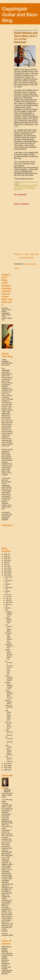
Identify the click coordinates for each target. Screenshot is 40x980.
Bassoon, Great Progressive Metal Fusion (9, 686)
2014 (6, 573)
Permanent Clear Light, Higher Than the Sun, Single (9, 638)
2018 (6, 565)
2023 (6, 554)
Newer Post (19, 254)
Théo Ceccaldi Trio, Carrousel (9, 759)
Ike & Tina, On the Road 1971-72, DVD (9, 725)
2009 (6, 770)
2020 (6, 561)
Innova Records (7, 953)
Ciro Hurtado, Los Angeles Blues (9, 628)
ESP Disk (5, 952)
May (7, 599)
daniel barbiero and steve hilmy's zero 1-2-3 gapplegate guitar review (25, 188)
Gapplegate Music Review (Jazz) (6, 315)
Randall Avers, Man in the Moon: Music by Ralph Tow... (9, 654)
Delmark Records (5, 949)
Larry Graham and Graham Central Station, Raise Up (9, 750)
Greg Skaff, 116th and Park (9, 646)
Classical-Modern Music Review (6, 310)
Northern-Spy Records (6, 968)
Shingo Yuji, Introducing (9, 707)
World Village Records (6, 973)
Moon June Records (5, 961)
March (8, 602)
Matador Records (5, 958)
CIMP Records (7, 947)
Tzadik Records (7, 970)
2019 (6, 563)
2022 (6, 556)
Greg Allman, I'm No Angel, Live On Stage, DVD (8, 715)
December (9, 577)
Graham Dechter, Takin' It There (9, 620)
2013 (6, 575)
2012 (6, 764)
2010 (6, 768)
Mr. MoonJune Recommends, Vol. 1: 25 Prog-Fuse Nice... (9, 667)
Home (27, 254)
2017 (6, 567)
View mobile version (26, 258)
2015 (6, 571)
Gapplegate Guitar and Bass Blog (20, 15)
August (8, 591)
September (9, 588)
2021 (6, 558)
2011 (6, 766)
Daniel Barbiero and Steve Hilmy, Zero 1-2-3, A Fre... (9, 695)
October (8, 584)
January (8, 608)
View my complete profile (7, 934)
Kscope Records (7, 955)
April (7, 600)
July (7, 595)
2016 (6, 569)
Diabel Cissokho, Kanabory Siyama (9, 678)
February (9, 604)
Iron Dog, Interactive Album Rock (9, 614)
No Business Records (6, 964)
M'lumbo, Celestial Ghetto (9, 702)
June (7, 597)
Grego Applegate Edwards (7, 790)
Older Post (34, 254)
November (9, 580)
